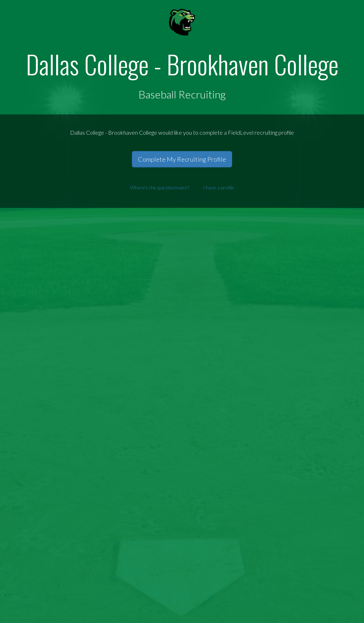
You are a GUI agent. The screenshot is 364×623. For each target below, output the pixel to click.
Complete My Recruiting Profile (182, 159)
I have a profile (219, 187)
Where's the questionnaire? (160, 187)
